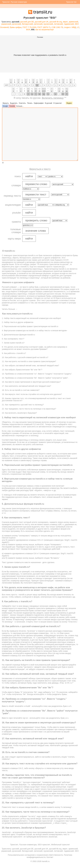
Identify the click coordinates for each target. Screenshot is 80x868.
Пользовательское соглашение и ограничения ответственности (35, 855)
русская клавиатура (17, 486)
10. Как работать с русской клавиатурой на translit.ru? (25, 357)
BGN (28, 30)
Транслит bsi (71, 2)
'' (55, 89)
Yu (63, 89)
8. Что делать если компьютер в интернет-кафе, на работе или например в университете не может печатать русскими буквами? (34, 348)
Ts (32, 89)
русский (15, 849)
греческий (38, 24)
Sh (40, 89)
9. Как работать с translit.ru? (14, 353)
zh (37, 82)
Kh (28, 89)
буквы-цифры (16, 27)
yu (63, 91)
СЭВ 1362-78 (57, 27)
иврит (65, 22)
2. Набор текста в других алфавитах (18, 322)
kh (28, 91)
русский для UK (42, 22)
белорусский (27, 24)
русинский (17, 24)
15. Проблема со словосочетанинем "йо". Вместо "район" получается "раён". (35, 378)
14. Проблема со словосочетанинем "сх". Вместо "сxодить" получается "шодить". (37, 374)
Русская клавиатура (19, 2)
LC (78, 27)
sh (40, 91)
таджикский (69, 24)
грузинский (48, 24)
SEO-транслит (44, 845)
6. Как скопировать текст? (13, 339)
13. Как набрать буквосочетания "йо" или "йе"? (22, 370)
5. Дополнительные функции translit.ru (18, 335)
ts (32, 91)
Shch (44, 89)
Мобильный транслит (61, 845)
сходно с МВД (70, 27)
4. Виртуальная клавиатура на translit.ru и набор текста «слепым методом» (34, 331)
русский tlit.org (56, 22)
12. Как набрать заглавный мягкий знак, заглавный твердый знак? (30, 366)
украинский (6, 24)
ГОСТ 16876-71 (44, 27)
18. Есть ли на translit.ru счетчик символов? (21, 390)
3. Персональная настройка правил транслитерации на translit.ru (30, 326)
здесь (13, 834)
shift (6, 85)
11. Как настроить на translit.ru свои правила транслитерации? (29, 361)
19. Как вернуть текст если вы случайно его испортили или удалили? (32, 394)
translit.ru (32, 255)
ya (67, 91)
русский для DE (27, 22)
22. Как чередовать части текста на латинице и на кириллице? (29, 409)
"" (48, 89)
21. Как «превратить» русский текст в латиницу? (23, 405)
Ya (67, 89)
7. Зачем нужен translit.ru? (13, 343)
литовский (58, 24)
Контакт (50, 857)
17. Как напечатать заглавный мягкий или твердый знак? (26, 386)
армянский (73, 22)
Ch (36, 89)
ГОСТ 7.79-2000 (29, 27)
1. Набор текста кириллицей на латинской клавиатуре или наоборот (31, 318)
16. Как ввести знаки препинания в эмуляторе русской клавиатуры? (31, 382)
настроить (27, 444)
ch (36, 91)
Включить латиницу (53, 98)
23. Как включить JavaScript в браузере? (19, 413)
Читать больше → (10, 309)
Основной (4, 27)
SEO (77, 24)
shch (44, 91)
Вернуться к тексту (40, 169)
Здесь (4, 470)
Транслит (6, 2)
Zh (37, 80)
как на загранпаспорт (45, 30)
